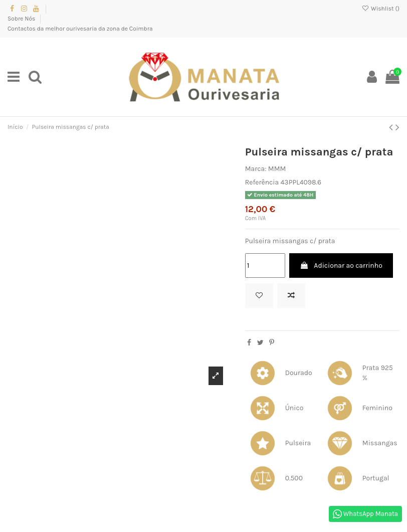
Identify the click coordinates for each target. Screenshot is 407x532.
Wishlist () (381, 9)
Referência (262, 182)
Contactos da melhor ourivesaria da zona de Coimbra (80, 29)
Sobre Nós (22, 19)
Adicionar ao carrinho (341, 265)
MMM (277, 169)
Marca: (256, 169)
